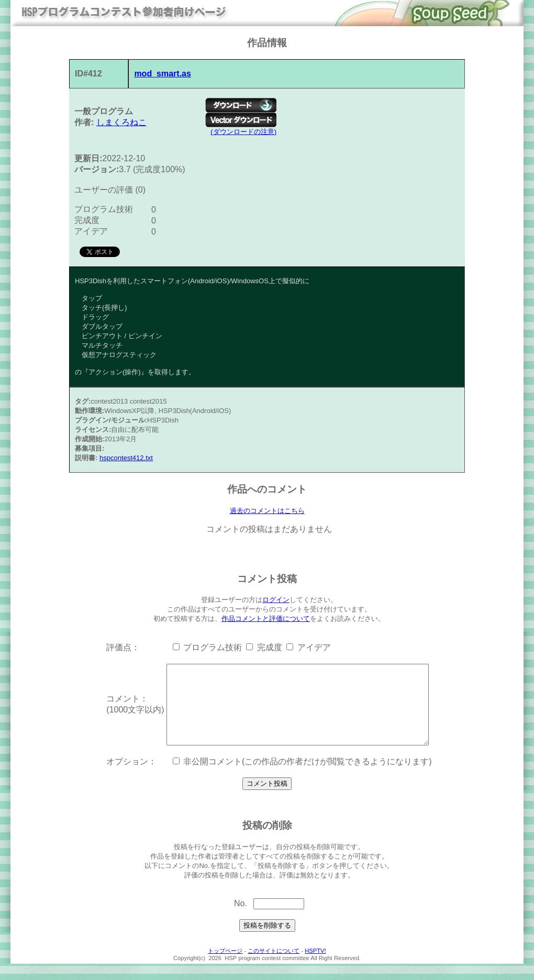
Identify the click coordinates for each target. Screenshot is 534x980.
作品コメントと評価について (266, 619)
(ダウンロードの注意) (243, 132)
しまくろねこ (121, 122)
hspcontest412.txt (126, 458)
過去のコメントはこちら (267, 511)
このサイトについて (274, 967)
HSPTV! (315, 967)
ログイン (276, 600)
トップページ (225, 967)
